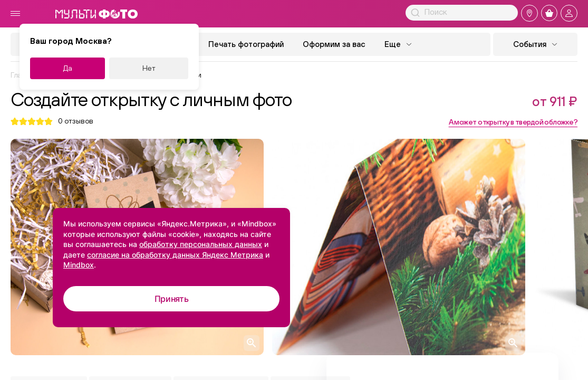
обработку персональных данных (201, 244)
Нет (149, 68)
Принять (172, 299)
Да (68, 68)
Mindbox (79, 265)
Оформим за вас (334, 44)
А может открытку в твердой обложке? (513, 122)
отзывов (76, 121)
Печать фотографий (246, 44)
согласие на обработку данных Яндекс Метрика (175, 255)
